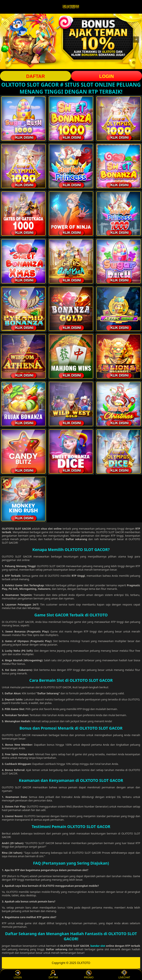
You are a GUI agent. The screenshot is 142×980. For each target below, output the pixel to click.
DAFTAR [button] (36, 76)
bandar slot (98, 946)
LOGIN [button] (106, 76)
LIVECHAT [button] (124, 975)
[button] (6, 40)
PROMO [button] (89, 975)
